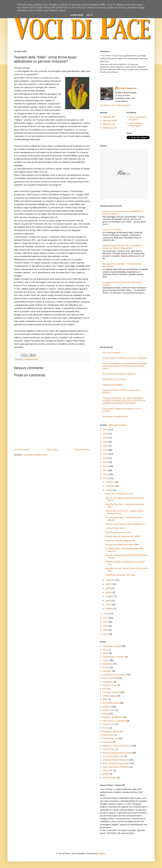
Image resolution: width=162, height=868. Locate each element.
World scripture (109, 778)
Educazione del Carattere (114, 675)
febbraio (110, 609)
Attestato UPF (109, 117)
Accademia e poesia (112, 646)
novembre (111, 486)
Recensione (108, 735)
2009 (106, 626)
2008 (106, 630)
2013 (106, 478)
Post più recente (22, 450)
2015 (106, 470)
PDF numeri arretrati (117, 425)
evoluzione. (108, 682)
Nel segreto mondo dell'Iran (115, 416)
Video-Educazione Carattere (138, 118)
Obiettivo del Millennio (113, 717)
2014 (106, 474)
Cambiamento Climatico (114, 657)
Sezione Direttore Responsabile (117, 753)
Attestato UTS (109, 124)
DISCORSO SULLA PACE (115, 379)
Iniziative (107, 707)
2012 (106, 614)
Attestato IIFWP (110, 121)
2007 (106, 634)
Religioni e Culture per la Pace (117, 746)
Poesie (106, 728)
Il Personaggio (109, 696)
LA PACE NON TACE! (115, 528)
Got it (90, 15)
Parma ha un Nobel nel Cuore (119, 494)
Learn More (77, 15)
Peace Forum (109, 724)
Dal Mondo (107, 664)
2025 (106, 429)
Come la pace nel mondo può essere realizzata (124, 358)
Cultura (106, 660)
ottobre (109, 490)
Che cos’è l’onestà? (112, 353)
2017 (106, 462)
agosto (109, 584)
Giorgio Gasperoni (128, 88)
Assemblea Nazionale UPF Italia (120, 575)
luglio (108, 588)
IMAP (105, 699)
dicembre (110, 482)
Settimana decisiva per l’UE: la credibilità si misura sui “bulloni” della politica (122, 247)
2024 (106, 434)
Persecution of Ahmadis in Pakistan (119, 374)
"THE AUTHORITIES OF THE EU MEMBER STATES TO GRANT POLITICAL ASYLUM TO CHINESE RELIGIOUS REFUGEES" (124, 401)
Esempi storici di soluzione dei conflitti (123, 536)
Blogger (102, 853)
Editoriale (107, 671)
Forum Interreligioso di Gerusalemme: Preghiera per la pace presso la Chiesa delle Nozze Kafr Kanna (125, 366)
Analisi (105, 653)
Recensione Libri (110, 738)
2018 (106, 458)
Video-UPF (107, 770)
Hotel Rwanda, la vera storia (118, 532)
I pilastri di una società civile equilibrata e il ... (126, 524)
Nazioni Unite (109, 710)
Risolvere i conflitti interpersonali (120, 540)
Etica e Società (109, 678)
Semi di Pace (109, 749)
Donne (105, 668)
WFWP (106, 774)
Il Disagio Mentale (31, 359)
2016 (106, 466)
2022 (106, 442)
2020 (106, 450)
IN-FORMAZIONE (111, 703)
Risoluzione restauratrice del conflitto (122, 544)
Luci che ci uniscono (112, 230)
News (105, 714)
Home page (52, 450)
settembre (111, 580)
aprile (108, 600)
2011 (106, 618)
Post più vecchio (82, 450)
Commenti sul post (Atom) (35, 455)
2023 (106, 438)
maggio (109, 596)
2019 (106, 454)
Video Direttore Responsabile (136, 124)
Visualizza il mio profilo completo (115, 105)
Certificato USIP (110, 128)
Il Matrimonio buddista (113, 385)
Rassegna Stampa (111, 731)
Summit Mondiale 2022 (113, 756)
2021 (106, 446)
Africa (105, 650)
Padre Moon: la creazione (114, 721)
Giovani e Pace (109, 685)
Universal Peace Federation (115, 760)
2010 (106, 622)
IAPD (105, 689)
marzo (109, 604)
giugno (109, 592)
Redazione (107, 742)
